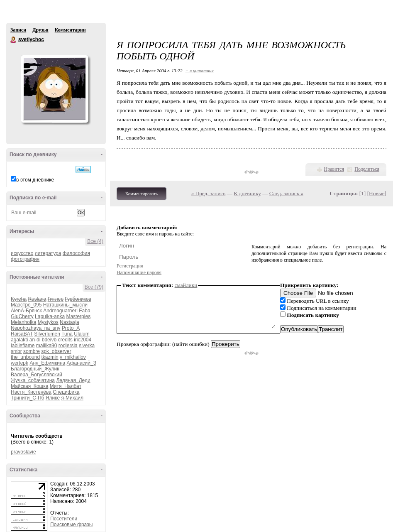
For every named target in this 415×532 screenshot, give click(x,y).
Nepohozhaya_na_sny (35, 328)
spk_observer (56, 351)
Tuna (67, 334)
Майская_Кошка (29, 386)
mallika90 (47, 346)
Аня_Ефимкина (47, 363)
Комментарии (70, 30)
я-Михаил (72, 398)
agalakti (19, 340)
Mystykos (48, 322)
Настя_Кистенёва (31, 392)
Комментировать (142, 194)
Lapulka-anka (50, 316)
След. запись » (286, 193)
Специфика (66, 392)
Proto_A (71, 328)
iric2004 (83, 340)
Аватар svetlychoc (54, 89)
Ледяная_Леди (73, 380)
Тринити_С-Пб (27, 398)
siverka (87, 346)
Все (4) (95, 241)
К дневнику (247, 193)
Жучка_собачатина (33, 380)
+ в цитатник (199, 71)
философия (76, 253)
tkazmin (50, 357)
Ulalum (82, 334)
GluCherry (22, 316)
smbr (16, 351)
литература (48, 253)
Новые (377, 193)
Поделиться (367, 169)
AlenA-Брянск (26, 311)
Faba (84, 311)
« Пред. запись (209, 193)
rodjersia (68, 346)
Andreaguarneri (60, 311)
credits (65, 340)
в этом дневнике (35, 180)
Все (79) (94, 287)
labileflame (23, 346)
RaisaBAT (22, 334)
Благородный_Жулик (35, 369)
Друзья (40, 30)
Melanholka (23, 322)
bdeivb (49, 340)
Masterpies (78, 316)
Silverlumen (47, 334)
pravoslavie (23, 452)
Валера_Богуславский (37, 375)
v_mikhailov (73, 357)
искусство (22, 253)
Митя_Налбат (66, 386)
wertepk (20, 363)
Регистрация (130, 266)
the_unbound (25, 357)
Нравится (334, 169)
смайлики (186, 285)
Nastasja (70, 322)
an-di (35, 340)
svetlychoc (14, 40)
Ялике (53, 398)
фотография (25, 259)
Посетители (64, 519)
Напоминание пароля (139, 272)
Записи (18, 30)
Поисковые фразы (71, 525)
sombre (32, 351)
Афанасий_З (82, 363)
